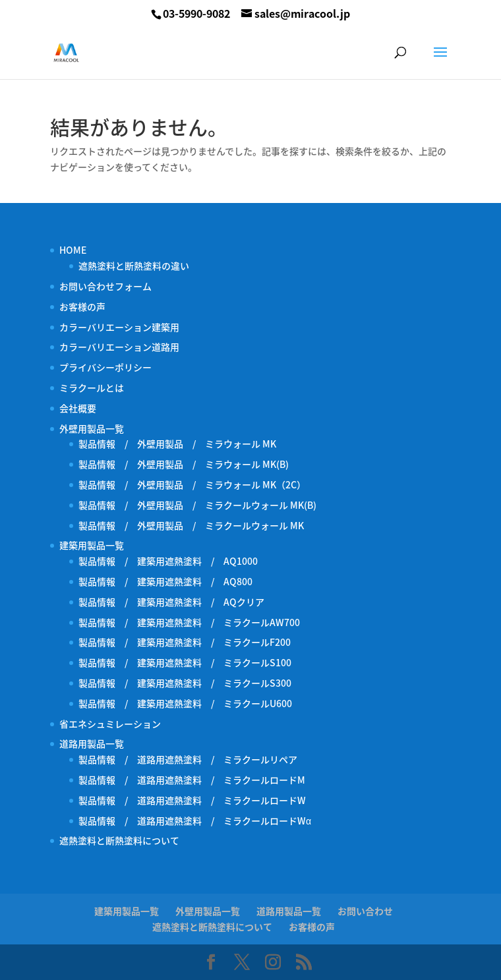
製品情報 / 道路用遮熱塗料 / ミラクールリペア (188, 759)
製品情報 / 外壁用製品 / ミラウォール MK (177, 444)
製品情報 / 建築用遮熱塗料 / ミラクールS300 (185, 683)
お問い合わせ (365, 911)
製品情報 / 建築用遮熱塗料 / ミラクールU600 (185, 703)
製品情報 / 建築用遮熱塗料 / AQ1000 (168, 561)
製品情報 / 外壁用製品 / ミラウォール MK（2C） (192, 484)
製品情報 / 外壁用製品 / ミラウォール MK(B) (184, 464)
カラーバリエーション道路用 (124, 347)
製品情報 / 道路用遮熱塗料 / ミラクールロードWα (195, 821)
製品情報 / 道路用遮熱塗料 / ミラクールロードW (192, 800)
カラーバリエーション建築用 (124, 327)
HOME (73, 250)
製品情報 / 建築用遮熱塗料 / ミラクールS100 (185, 662)
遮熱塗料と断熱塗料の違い (134, 266)
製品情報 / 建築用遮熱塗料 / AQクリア (171, 602)
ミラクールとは (92, 388)
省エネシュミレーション (110, 724)
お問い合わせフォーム (105, 286)
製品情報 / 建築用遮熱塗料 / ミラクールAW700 (189, 622)
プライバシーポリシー (105, 367)
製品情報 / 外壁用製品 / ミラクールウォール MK (196, 525)
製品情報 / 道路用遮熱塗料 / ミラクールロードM (192, 780)
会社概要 (78, 408)
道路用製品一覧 (92, 743)
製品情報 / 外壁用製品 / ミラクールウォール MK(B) (202, 505)
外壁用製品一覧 (92, 428)
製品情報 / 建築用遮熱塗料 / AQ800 (165, 581)
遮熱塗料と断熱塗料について (119, 840)
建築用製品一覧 (92, 545)
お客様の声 (82, 306)
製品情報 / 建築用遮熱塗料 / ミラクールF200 (185, 642)
